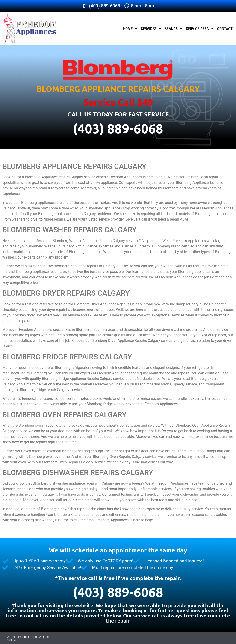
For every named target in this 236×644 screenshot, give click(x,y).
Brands (174, 28)
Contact (225, 29)
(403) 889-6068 (118, 128)
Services (151, 28)
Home (130, 28)
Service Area (200, 28)
